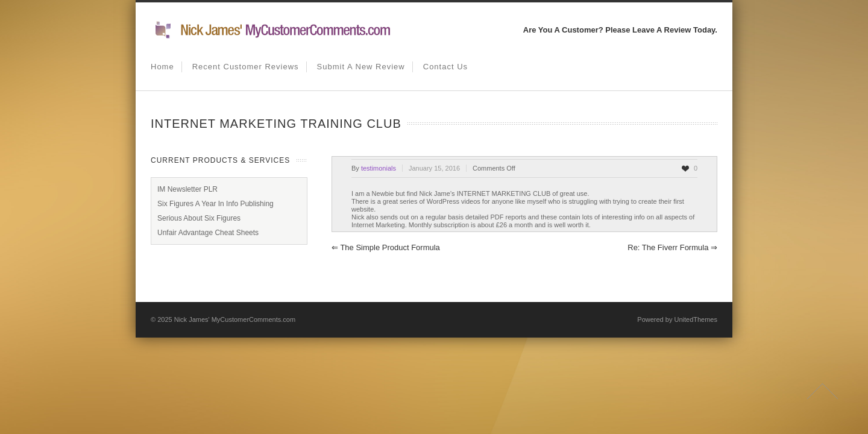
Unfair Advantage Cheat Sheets (208, 233)
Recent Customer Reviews (246, 67)
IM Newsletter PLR (187, 189)
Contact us (445, 67)
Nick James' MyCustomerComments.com (235, 319)
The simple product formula (386, 247)
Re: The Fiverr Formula (672, 247)
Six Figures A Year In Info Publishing (215, 204)
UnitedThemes (696, 319)
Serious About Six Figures (199, 218)
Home (162, 67)
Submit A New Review (361, 67)
